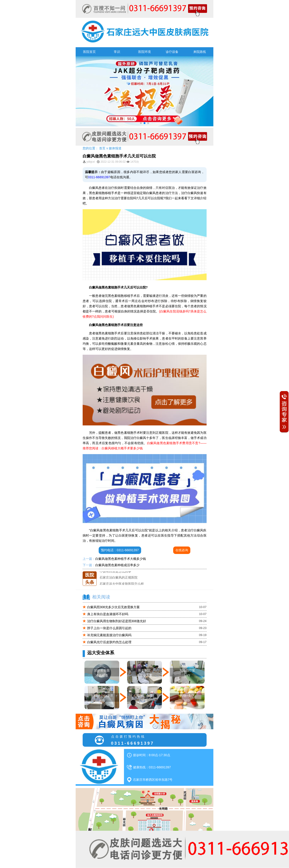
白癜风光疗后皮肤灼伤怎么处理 (109, 642)
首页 (102, 148)
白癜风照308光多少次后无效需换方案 (113, 607)
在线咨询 (182, 550)
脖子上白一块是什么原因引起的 (109, 628)
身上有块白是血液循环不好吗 (108, 614)
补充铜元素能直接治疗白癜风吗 (109, 635)
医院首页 (89, 52)
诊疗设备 (172, 52)
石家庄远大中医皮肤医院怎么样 (122, 584)
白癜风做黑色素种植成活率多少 (117, 565)
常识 (117, 52)
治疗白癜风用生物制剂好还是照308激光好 (117, 621)
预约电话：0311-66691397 (120, 550)
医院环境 (144, 52)
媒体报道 (115, 148)
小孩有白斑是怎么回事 (115, 571)
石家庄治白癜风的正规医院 (119, 578)
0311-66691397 (99, 177)
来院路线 (200, 52)
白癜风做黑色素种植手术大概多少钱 (121, 559)
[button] (141, 123)
